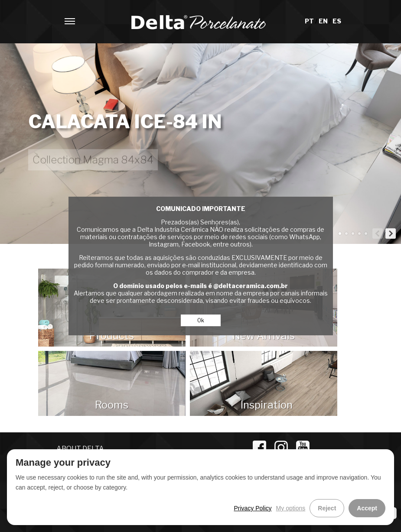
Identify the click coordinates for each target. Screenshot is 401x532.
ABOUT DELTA (80, 449)
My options (291, 508)
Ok (201, 320)
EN (324, 21)
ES (337, 21)
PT (310, 21)
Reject (327, 508)
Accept (367, 508)
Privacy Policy (253, 508)
